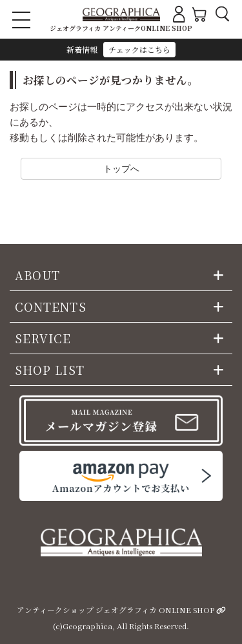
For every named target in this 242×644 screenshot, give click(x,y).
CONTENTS (51, 307)
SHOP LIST (50, 370)
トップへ (121, 168)
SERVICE (43, 338)
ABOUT (37, 275)
